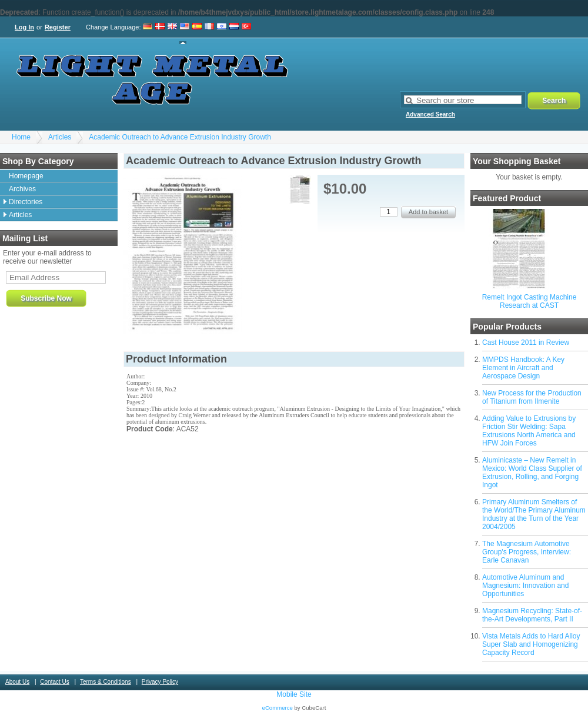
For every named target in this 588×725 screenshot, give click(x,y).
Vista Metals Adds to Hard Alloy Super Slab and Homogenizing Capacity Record (531, 644)
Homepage (26, 176)
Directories (26, 202)
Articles (60, 137)
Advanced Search (430, 114)
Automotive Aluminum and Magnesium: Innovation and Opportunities (525, 586)
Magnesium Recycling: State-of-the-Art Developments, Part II (532, 615)
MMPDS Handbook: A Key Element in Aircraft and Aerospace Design (523, 368)
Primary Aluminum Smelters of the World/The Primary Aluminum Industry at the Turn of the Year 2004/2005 (534, 514)
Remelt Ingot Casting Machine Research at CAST (529, 301)
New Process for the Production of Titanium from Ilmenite (532, 397)
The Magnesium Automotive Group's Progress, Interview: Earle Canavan (527, 552)
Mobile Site (294, 694)
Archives (22, 189)
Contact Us (54, 682)
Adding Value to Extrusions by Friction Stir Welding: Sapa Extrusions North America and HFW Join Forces (529, 431)
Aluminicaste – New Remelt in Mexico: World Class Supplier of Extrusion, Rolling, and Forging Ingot (532, 473)
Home (21, 137)
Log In (24, 27)
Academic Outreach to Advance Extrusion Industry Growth (180, 137)
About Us (17, 682)
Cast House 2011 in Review (526, 342)
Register (58, 27)
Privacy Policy (160, 682)
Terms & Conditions (106, 682)
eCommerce (278, 708)
